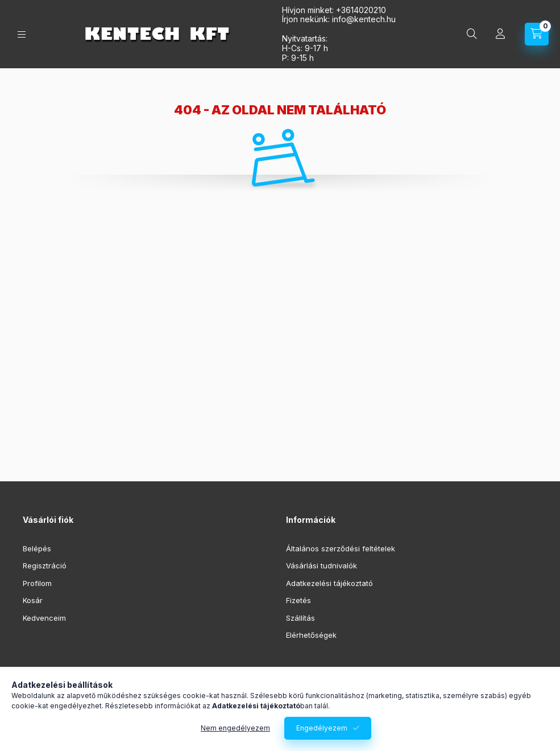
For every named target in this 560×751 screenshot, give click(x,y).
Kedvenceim (44, 618)
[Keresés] (472, 34)
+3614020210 (361, 10)
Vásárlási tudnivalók (322, 566)
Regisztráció (45, 566)
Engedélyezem (322, 730)
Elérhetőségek (311, 635)
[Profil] (500, 34)
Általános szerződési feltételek (341, 548)
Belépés (37, 548)
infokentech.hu (364, 19)
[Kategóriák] (22, 34)
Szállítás (300, 618)
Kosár (33, 600)
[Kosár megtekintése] (537, 34)
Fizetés (298, 600)
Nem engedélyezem (235, 730)
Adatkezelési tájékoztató (329, 583)
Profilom (37, 583)
